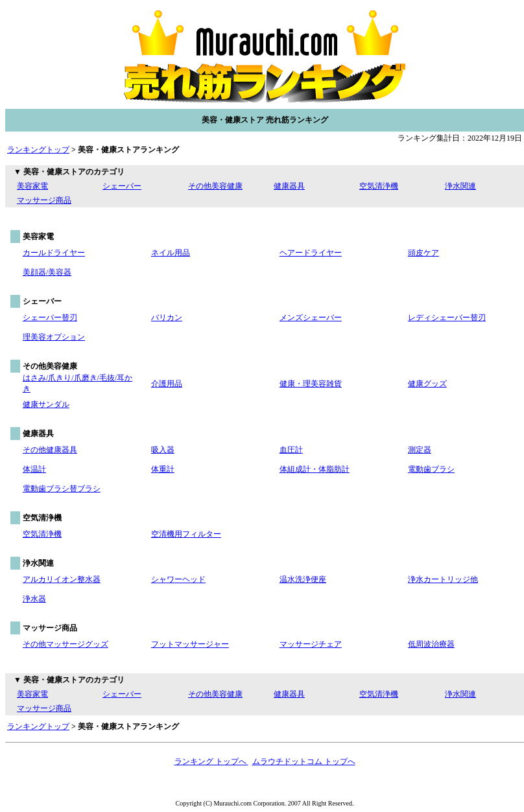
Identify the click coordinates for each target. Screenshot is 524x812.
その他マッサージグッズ (65, 644)
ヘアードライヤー (311, 253)
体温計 (34, 469)
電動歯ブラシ (431, 469)
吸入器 (163, 450)
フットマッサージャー (190, 644)
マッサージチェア (311, 644)
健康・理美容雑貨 (311, 384)
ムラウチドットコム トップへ (304, 761)
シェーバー (122, 186)
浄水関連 (460, 186)
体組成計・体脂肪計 (315, 469)
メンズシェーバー (311, 318)
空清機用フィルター (186, 534)
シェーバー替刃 (50, 318)
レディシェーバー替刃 (447, 318)
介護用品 (167, 384)
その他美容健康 (215, 186)
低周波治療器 (431, 644)
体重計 (163, 469)
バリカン (167, 318)
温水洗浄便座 (303, 579)
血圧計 (291, 450)
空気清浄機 (379, 186)
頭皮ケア (423, 253)
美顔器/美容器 (47, 272)
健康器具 (289, 186)
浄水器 (34, 599)
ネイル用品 (171, 253)
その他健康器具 (50, 450)
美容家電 (32, 186)
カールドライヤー (54, 253)
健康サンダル (46, 404)
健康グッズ (427, 384)
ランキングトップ (38, 150)
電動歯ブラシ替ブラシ (62, 489)
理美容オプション (54, 337)
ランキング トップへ (211, 761)
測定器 (420, 450)
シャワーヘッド (178, 579)
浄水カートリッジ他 (443, 579)
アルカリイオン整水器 (62, 579)
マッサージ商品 (44, 200)
